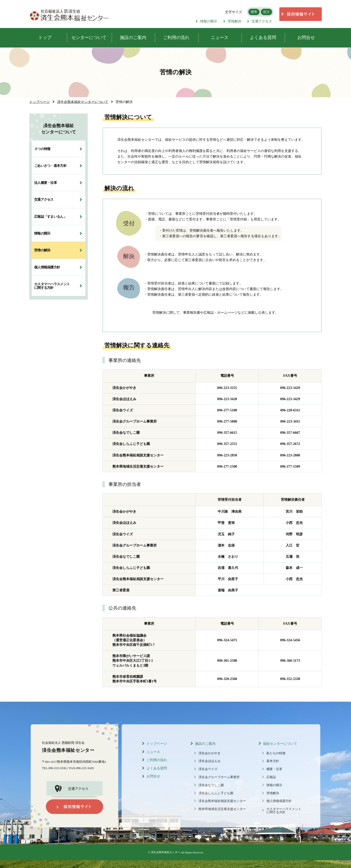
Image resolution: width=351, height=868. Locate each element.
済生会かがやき (210, 753)
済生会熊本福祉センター (165, 852)
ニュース (153, 752)
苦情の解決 (42, 250)
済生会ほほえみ (210, 761)
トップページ (157, 744)
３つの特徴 (42, 149)
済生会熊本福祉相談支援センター (222, 801)
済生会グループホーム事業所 (219, 777)
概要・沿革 (274, 769)
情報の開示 (206, 21)
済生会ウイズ (208, 769)
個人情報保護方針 (47, 267)
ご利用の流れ (157, 760)
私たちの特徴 (276, 753)
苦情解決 (232, 21)
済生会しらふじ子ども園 (216, 793)
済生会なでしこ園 (211, 785)
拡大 (266, 12)
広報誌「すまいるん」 (50, 217)
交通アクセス (260, 21)
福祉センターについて (280, 744)
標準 (254, 12)
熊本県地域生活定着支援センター (222, 809)
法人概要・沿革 (45, 183)
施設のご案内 (205, 744)
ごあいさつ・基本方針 (50, 166)
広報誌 (271, 777)
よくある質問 (157, 768)
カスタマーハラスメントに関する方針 (52, 286)
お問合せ (153, 776)
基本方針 (273, 761)
